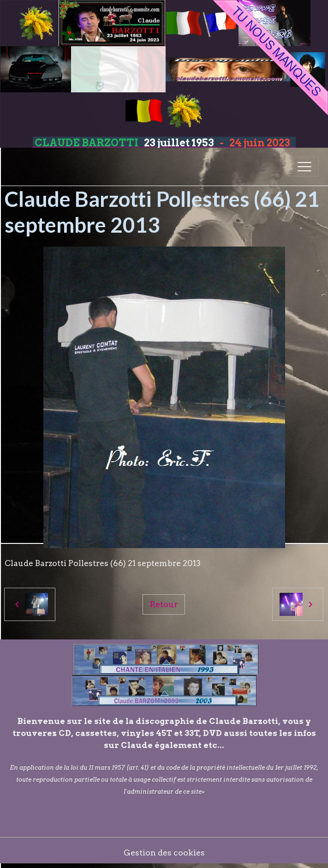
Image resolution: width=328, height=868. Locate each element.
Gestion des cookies (164, 853)
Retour (164, 604)
